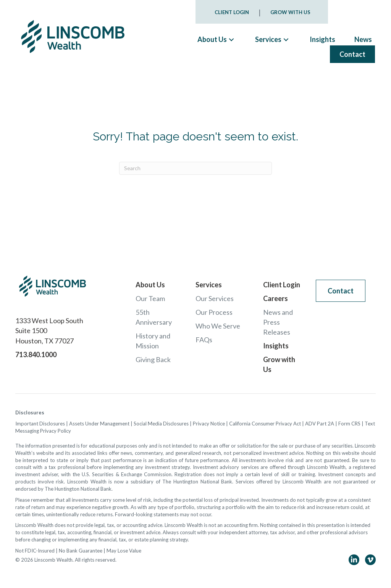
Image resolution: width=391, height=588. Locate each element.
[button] (231, 39)
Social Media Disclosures (161, 424)
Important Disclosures (40, 424)
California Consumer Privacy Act (265, 424)
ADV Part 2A (320, 424)
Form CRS (349, 424)
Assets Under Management (99, 424)
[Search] (195, 168)
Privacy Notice (209, 424)
